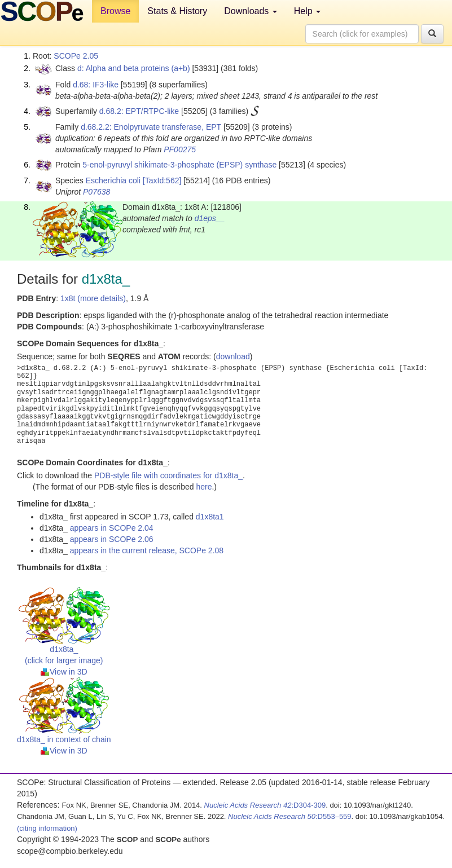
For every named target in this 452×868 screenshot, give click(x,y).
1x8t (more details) (93, 298)
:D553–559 (290, 816)
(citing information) (47, 828)
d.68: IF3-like (96, 85)
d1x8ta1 (210, 517)
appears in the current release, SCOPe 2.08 (147, 550)
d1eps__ (210, 218)
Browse (115, 11)
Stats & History (177, 11)
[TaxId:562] (162, 180)
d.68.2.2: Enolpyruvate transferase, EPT (151, 127)
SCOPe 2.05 (76, 56)
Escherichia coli (113, 180)
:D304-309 (265, 805)
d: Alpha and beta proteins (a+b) (134, 68)
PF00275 (180, 149)
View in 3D (64, 672)
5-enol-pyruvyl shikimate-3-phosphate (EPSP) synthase (179, 165)
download (233, 356)
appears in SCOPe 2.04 (112, 528)
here (204, 487)
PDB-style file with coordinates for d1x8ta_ (168, 475)
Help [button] (307, 11)
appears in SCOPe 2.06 (112, 539)
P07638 (96, 192)
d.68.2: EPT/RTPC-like (139, 111)
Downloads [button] (251, 11)
